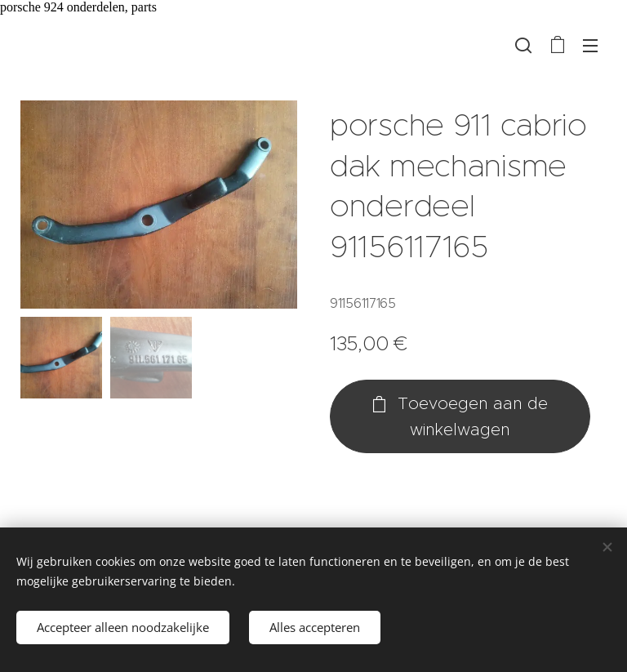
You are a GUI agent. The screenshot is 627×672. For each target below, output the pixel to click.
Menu (590, 46)
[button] (523, 45)
